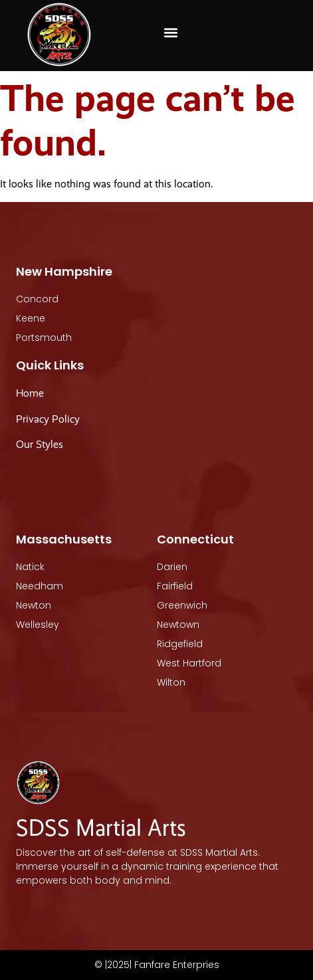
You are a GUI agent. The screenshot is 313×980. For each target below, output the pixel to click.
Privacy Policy (48, 419)
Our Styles (41, 444)
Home (30, 393)
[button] (171, 32)
